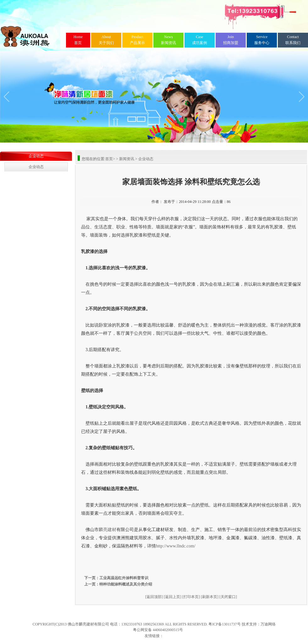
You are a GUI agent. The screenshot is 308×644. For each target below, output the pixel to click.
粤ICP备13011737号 (224, 624)
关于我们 (106, 40)
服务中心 (262, 40)
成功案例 (200, 40)
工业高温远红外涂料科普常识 (124, 578)
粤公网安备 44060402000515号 (158, 630)
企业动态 (36, 156)
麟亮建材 (107, 530)
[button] (6, 97)
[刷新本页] (210, 597)
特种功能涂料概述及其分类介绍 (126, 584)
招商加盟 (231, 40)
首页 (78, 40)
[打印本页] (191, 597)
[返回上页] (173, 597)
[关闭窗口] (228, 597)
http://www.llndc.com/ (176, 546)
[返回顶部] (154, 597)
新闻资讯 (168, 40)
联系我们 (293, 40)
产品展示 (137, 40)
